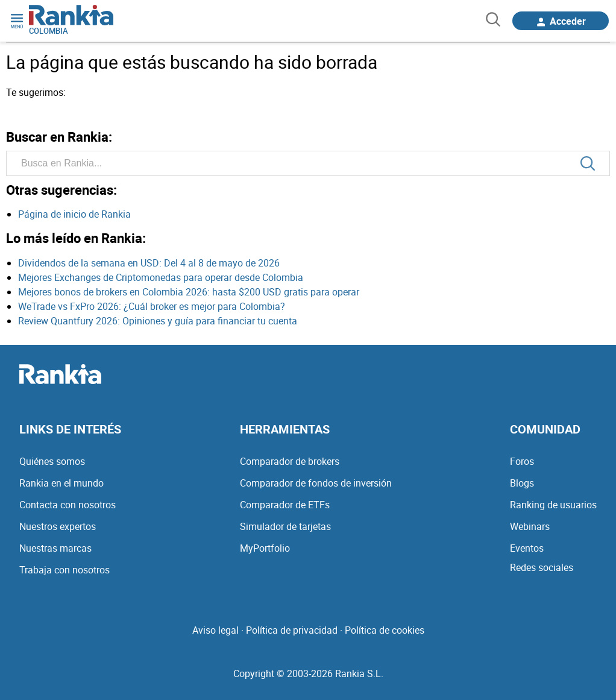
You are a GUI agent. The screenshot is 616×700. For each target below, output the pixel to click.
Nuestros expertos (58, 526)
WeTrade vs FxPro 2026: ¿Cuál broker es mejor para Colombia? (152, 306)
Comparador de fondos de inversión (316, 483)
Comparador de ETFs (285, 505)
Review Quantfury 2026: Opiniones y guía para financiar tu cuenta (158, 321)
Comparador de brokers (290, 461)
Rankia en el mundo (61, 483)
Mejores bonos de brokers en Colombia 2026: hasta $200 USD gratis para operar (189, 292)
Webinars (530, 526)
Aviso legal (215, 630)
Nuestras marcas (55, 548)
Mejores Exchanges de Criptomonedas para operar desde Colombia (161, 277)
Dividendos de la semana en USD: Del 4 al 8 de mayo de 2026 (149, 263)
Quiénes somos (52, 461)
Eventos (527, 548)
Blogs (522, 483)
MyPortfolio (265, 548)
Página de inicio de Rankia (74, 214)
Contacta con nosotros (68, 505)
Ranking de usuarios (553, 505)
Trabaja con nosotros (64, 570)
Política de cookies (385, 630)
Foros (522, 461)
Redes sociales (542, 567)
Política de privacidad (292, 630)
